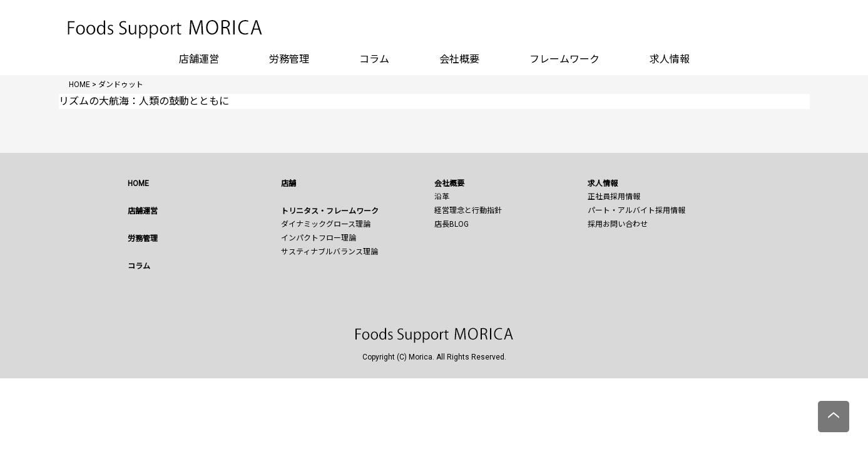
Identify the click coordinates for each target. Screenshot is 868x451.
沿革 (442, 197)
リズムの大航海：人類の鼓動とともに (144, 101)
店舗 (288, 184)
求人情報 (670, 59)
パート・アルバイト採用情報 (636, 210)
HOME (138, 184)
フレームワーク (564, 59)
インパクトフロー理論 (319, 238)
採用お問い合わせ (618, 224)
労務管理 (289, 59)
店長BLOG (452, 224)
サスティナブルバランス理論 (329, 252)
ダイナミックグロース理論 (326, 224)
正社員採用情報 (614, 197)
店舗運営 (199, 59)
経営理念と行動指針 (468, 210)
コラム (374, 59)
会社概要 (459, 59)
